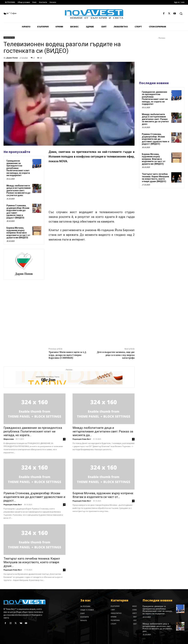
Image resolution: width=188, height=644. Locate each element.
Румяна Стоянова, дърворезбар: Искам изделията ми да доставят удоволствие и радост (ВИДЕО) (18, 212)
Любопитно (9, 38)
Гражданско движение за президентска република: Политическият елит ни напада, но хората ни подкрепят (18, 168)
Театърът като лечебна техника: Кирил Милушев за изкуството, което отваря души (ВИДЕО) (155, 178)
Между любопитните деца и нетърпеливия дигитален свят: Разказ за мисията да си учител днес (19, 190)
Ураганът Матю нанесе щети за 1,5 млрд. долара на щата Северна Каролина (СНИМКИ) (67, 355)
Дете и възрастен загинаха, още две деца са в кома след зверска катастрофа (116, 355)
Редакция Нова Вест (82, 439)
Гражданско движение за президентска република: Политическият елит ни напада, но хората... (33, 431)
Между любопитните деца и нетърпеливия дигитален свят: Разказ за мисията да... (103, 431)
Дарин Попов (12, 58)
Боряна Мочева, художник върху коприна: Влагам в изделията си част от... (103, 495)
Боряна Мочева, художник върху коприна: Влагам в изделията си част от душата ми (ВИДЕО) (18, 233)
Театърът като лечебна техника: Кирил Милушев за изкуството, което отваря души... (32, 562)
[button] (181, 14)
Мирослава (9, 439)
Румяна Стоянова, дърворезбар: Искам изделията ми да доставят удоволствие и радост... (34, 497)
